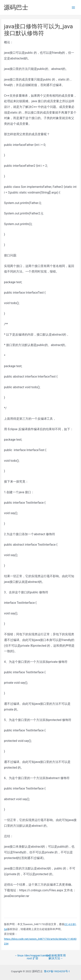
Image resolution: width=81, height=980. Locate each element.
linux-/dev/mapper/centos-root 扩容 (33, 957)
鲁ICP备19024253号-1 (57, 971)
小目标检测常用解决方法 (56, 957)
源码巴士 (16, 7)
